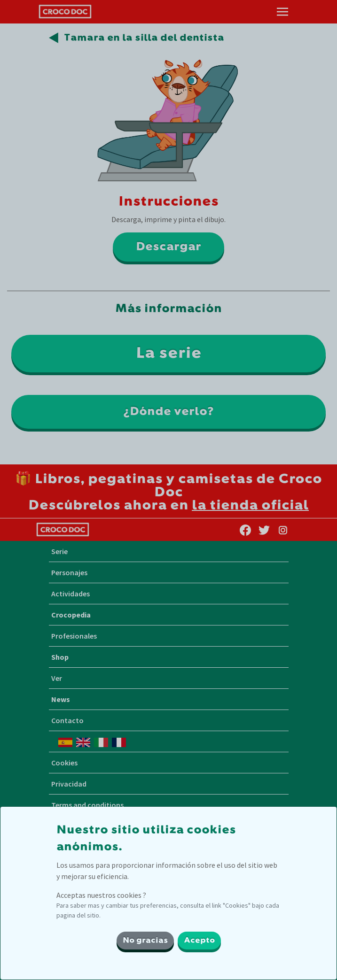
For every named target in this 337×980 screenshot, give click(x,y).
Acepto (199, 941)
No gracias (145, 941)
